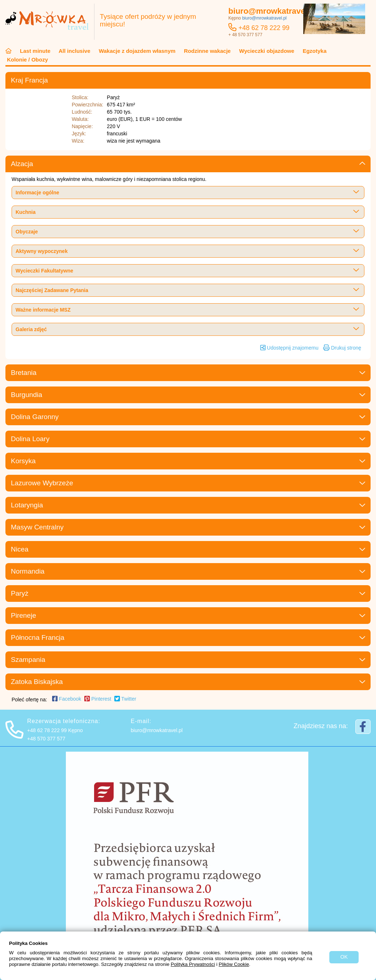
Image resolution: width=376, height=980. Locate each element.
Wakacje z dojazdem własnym (137, 51)
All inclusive (74, 51)
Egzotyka (314, 51)
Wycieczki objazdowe (267, 51)
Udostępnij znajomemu (289, 348)
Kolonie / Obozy (27, 60)
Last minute (35, 51)
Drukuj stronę (342, 348)
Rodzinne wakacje (207, 51)
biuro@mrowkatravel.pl (274, 11)
